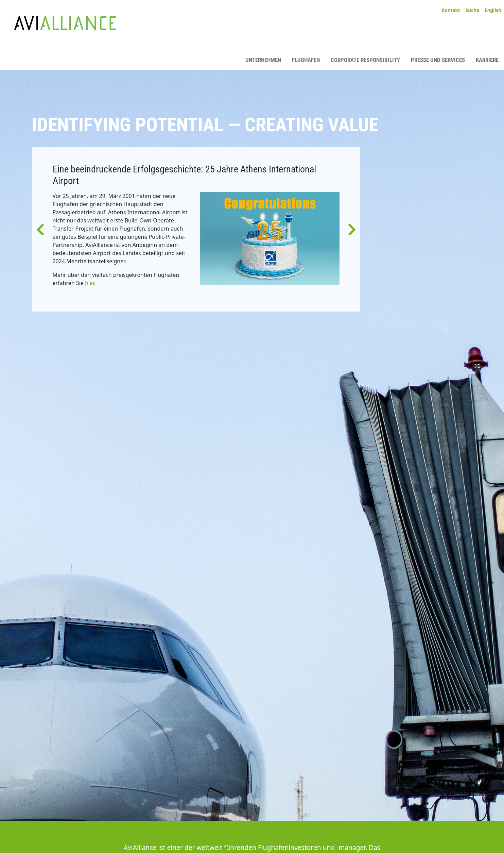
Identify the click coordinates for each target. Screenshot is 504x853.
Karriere (487, 60)
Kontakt (451, 10)
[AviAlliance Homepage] (59, 60)
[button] (40, 229)
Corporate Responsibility (365, 60)
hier (90, 283)
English (493, 10)
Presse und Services (438, 60)
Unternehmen (263, 60)
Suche (472, 10)
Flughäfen (306, 60)
